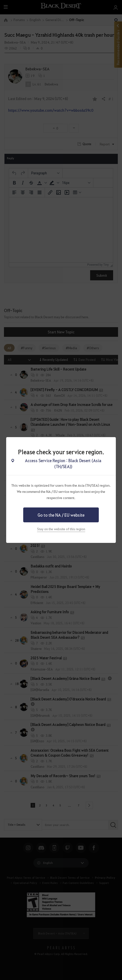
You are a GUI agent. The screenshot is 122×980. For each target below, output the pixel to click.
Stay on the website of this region (61, 529)
